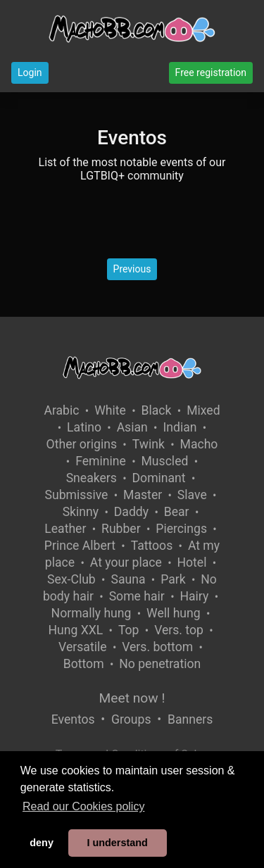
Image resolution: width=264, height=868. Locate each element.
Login (30, 73)
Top (129, 630)
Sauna (128, 579)
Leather (65, 529)
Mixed (203, 410)
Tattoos (152, 546)
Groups (131, 719)
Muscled (165, 461)
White (110, 410)
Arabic (61, 410)
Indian (180, 427)
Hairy (194, 596)
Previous (132, 269)
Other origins (82, 444)
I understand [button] (117, 843)
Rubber (121, 529)
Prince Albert (80, 546)
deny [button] (42, 843)
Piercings (181, 529)
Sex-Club (71, 579)
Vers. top (179, 630)
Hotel (191, 562)
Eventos (73, 719)
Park (173, 579)
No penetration (160, 664)
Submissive (77, 495)
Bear (177, 512)
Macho (199, 444)
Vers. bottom (157, 647)
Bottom (84, 664)
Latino (84, 427)
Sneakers (92, 478)
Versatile (82, 647)
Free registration (211, 73)
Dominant (159, 478)
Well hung (174, 613)
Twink (149, 444)
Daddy (131, 512)
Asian (132, 427)
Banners (190, 719)
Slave (192, 495)
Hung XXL (75, 630)
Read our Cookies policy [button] (83, 806)
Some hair (137, 596)
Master (143, 495)
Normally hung (92, 613)
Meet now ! (132, 698)
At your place (126, 562)
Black (157, 410)
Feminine (101, 461)
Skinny (81, 512)
